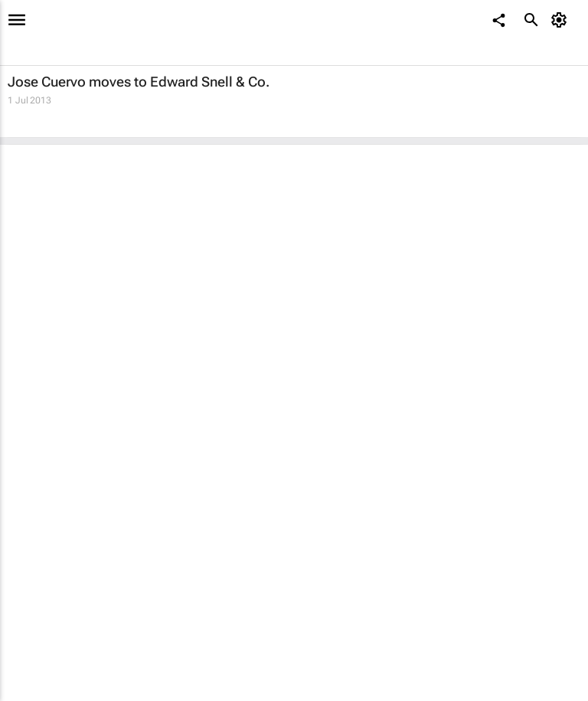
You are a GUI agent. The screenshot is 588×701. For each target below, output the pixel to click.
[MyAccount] (562, 20)
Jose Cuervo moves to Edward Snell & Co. (139, 82)
